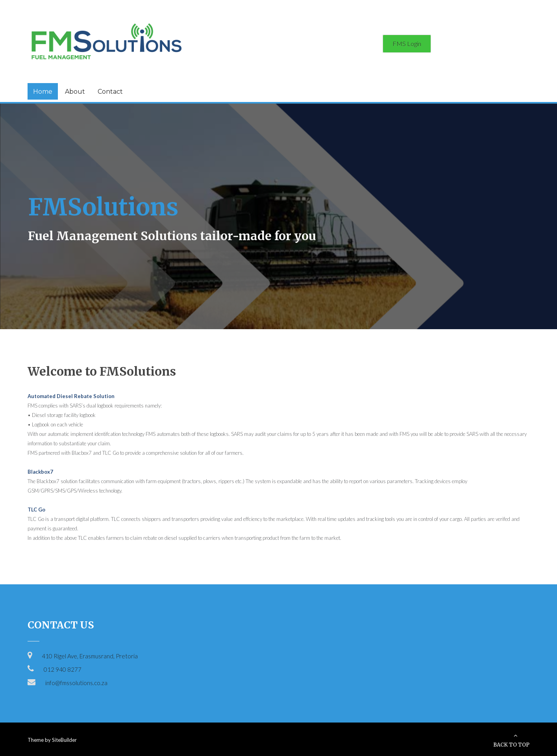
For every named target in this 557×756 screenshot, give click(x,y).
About (75, 92)
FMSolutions (103, 206)
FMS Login (407, 44)
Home (43, 92)
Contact (110, 92)
